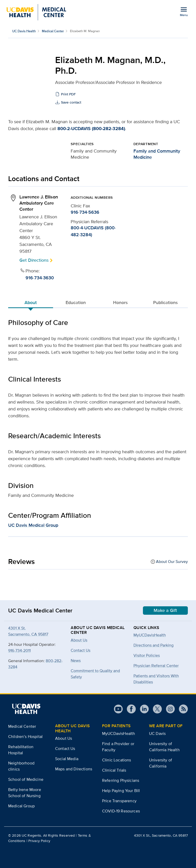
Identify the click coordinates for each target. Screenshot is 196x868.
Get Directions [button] (34, 260)
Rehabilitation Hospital (21, 750)
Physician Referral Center (156, 666)
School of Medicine (26, 779)
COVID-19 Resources (121, 811)
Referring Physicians (121, 780)
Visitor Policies (147, 655)
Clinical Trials (114, 770)
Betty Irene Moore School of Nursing (25, 793)
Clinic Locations (117, 760)
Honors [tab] (120, 303)
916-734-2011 (19, 651)
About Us (64, 738)
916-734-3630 (40, 278)
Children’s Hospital (25, 737)
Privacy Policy (39, 841)
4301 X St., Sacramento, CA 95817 (161, 835)
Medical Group (21, 806)
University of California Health (164, 747)
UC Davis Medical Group (33, 525)
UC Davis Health (24, 31)
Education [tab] (76, 303)
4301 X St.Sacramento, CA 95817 (28, 631)
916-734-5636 (85, 212)
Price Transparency (119, 801)
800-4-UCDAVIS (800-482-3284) (93, 231)
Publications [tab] (166, 303)
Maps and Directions (74, 769)
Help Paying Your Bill (121, 791)
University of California (161, 763)
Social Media (67, 759)
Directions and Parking (154, 645)
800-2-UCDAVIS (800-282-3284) (91, 129)
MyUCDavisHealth (150, 635)
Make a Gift (165, 610)
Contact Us (65, 749)
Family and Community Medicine (157, 154)
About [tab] (31, 303)
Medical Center (53, 31)
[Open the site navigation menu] (184, 11)
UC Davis (157, 733)
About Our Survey (172, 562)
